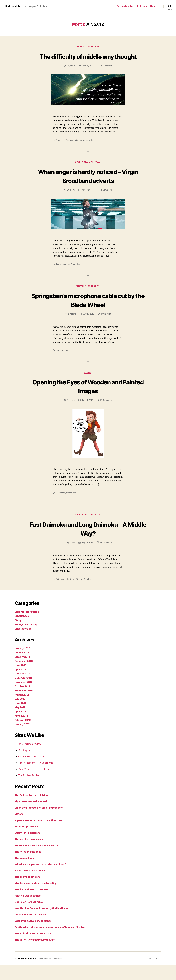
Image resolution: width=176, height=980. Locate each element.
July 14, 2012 (87, 411)
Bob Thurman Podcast (32, 755)
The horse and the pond (29, 862)
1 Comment (107, 324)
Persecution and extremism (31, 925)
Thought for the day (88, 47)
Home (153, 6)
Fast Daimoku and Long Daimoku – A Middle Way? (88, 539)
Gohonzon (61, 503)
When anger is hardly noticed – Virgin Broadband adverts (88, 185)
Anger (59, 274)
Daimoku (60, 590)
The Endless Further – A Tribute (34, 806)
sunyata (90, 149)
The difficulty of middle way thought (88, 61)
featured (70, 149)
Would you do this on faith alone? (35, 932)
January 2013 (23, 684)
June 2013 (21, 676)
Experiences (22, 627)
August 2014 (23, 663)
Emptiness (61, 149)
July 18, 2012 (88, 75)
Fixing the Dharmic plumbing (32, 881)
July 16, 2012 (88, 324)
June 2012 (21, 714)
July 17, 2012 (87, 199)
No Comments (106, 199)
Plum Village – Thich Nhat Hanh (37, 780)
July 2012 (21, 710)
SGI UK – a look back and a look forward (39, 856)
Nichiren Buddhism (84, 590)
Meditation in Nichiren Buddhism (35, 948)
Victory (19, 825)
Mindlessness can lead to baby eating (38, 894)
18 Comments (107, 553)
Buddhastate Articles (88, 172)
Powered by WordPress (51, 973)
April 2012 (21, 722)
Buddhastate (14, 6)
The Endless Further (30, 786)
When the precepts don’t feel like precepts (41, 818)
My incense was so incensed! (33, 812)
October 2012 (23, 697)
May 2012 (21, 718)
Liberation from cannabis (30, 913)
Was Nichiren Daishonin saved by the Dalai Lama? (45, 919)
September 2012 (25, 701)
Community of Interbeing (33, 767)
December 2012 (24, 689)
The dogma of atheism (29, 888)
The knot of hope (25, 869)
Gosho (69, 503)
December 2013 (24, 672)
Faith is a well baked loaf (30, 907)
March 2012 (22, 727)
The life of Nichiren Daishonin (33, 900)
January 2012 (23, 735)
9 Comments (107, 75)
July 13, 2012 (87, 553)
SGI (75, 503)
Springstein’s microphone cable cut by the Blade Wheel (88, 310)
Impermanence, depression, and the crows (41, 831)
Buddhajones (26, 761)
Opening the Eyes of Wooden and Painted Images (88, 396)
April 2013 (21, 680)
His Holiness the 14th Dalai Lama (38, 774)
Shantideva (76, 274)
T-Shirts (141, 6)
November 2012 (24, 693)
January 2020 (23, 659)
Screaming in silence (27, 837)
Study (88, 383)
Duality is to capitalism (28, 844)
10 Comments (107, 411)
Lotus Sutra (70, 590)
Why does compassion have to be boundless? (43, 875)
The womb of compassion (30, 850)
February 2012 (24, 731)
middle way (80, 149)
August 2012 (23, 706)
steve (72, 75)
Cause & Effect (63, 360)
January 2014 (23, 668)
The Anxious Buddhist (123, 6)
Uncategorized (24, 639)
